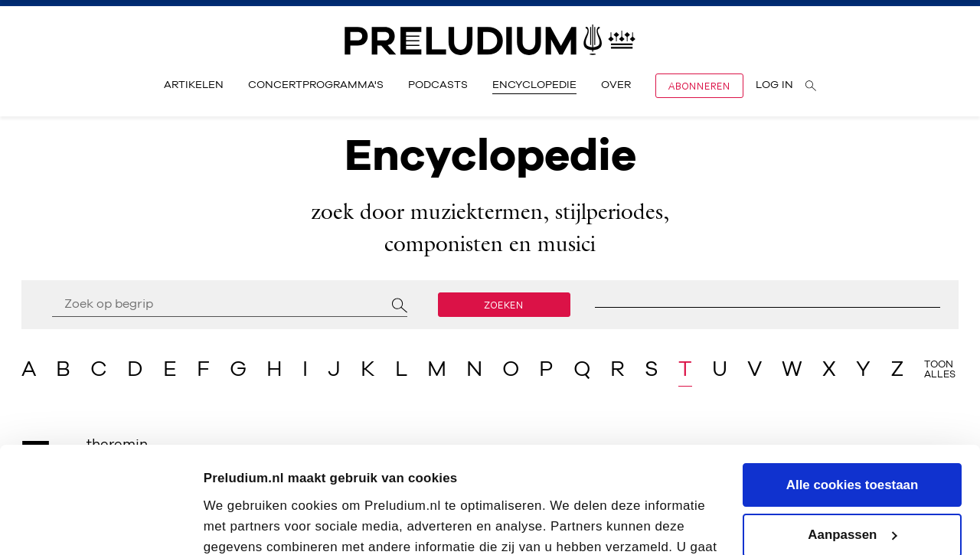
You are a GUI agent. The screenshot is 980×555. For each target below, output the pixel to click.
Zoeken (504, 305)
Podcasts (438, 85)
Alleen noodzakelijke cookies (852, 494)
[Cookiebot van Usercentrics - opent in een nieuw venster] (99, 524)
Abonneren (699, 86)
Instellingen (240, 523)
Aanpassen (853, 444)
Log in (774, 85)
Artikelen (194, 85)
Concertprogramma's (316, 85)
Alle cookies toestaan (852, 394)
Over (616, 85)
